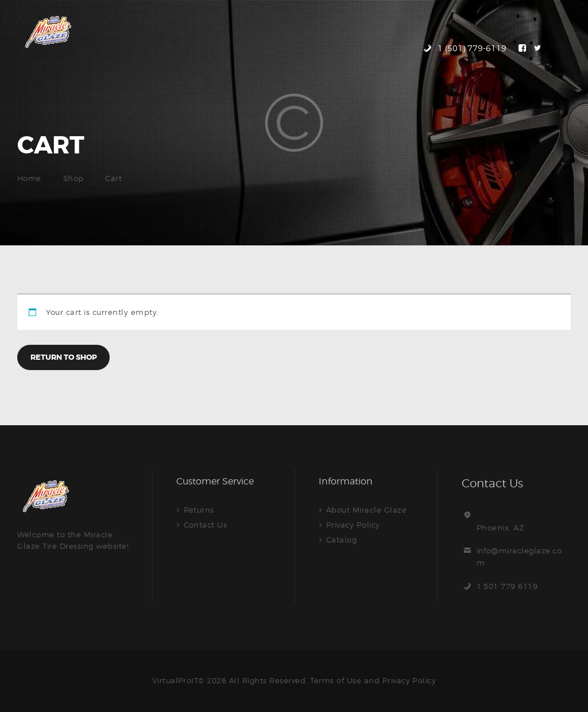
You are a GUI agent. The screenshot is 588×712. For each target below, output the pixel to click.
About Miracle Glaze (367, 510)
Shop (73, 178)
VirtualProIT (175, 680)
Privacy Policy (353, 525)
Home (29, 178)
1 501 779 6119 (507, 586)
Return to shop (64, 357)
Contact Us (206, 525)
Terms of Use (336, 680)
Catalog (342, 540)
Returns (199, 510)
